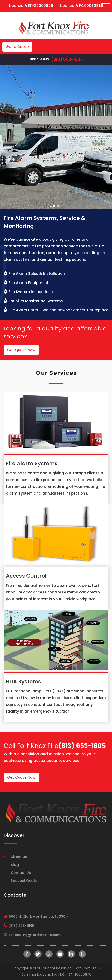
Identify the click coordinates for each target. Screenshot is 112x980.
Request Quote (24, 881)
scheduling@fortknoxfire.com (34, 935)
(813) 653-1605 (67, 59)
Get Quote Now (21, 350)
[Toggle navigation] (106, 6)
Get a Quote (17, 47)
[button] (54, 206)
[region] (56, 137)
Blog (15, 865)
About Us (19, 857)
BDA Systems (24, 681)
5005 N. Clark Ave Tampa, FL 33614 (39, 916)
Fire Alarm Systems (32, 463)
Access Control (26, 576)
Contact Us (21, 873)
